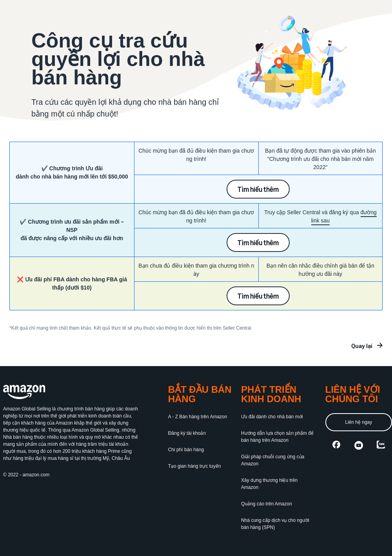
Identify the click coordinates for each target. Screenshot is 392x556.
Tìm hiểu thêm (258, 189)
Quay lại (362, 346)
